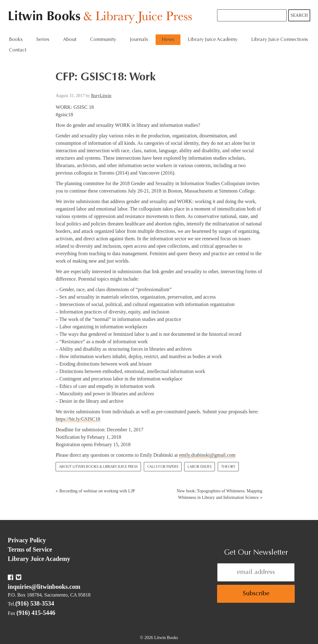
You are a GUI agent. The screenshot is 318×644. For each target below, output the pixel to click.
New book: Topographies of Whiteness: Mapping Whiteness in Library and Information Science (220, 494)
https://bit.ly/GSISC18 (78, 419)
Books (16, 40)
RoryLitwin (101, 96)
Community (103, 40)
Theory (228, 467)
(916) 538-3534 (35, 603)
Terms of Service (30, 549)
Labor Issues (200, 467)
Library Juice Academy (213, 40)
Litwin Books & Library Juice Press (102, 17)
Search (299, 15)
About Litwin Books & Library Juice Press (98, 467)
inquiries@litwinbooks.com (44, 587)
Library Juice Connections (280, 40)
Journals (139, 40)
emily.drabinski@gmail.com (207, 455)
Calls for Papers (163, 467)
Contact (18, 50)
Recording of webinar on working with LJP (97, 491)
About (70, 40)
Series (43, 40)
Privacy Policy (27, 540)
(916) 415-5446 (36, 613)
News (168, 40)
